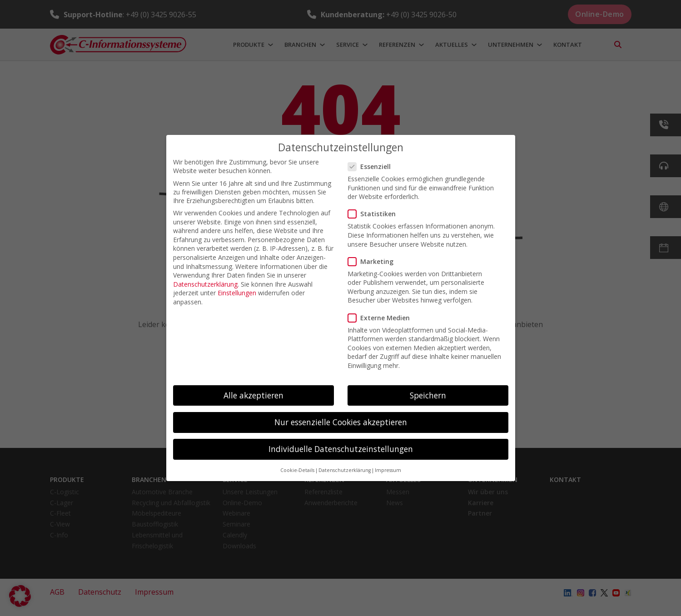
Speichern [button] (428, 395)
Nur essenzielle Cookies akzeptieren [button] (341, 422)
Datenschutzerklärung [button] (345, 470)
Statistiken (375, 214)
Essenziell (372, 166)
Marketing (373, 261)
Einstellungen (237, 293)
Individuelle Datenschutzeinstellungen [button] (341, 449)
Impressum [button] (388, 470)
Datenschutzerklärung (205, 284)
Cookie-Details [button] (297, 470)
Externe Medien (382, 318)
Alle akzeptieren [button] (254, 395)
